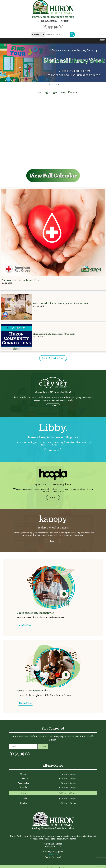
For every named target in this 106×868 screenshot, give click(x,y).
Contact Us (53, 854)
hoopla (53, 497)
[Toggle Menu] (102, 41)
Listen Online (25, 703)
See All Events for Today (53, 358)
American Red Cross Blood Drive (21, 280)
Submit (43, 746)
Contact (65, 21)
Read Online (25, 626)
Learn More (53, 451)
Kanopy (53, 541)
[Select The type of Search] (38, 34)
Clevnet (53, 406)
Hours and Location (47, 21)
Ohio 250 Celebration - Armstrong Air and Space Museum (61, 303)
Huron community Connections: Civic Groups (55, 334)
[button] (48, 85)
